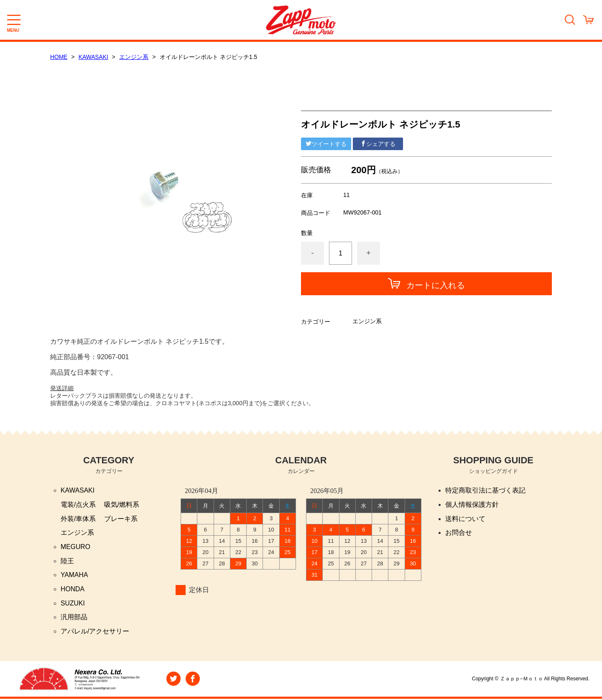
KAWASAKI (94, 57)
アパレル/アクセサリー (95, 632)
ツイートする (326, 143)
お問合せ (459, 533)
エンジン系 (135, 57)
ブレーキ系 (121, 519)
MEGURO (76, 547)
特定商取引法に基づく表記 (485, 490)
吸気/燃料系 (122, 505)
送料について (465, 519)
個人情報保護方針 (472, 505)
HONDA (73, 590)
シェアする (378, 143)
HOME (59, 57)
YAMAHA (74, 576)
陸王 (67, 561)
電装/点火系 (78, 505)
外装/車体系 (78, 519)
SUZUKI (73, 604)
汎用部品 (74, 618)
